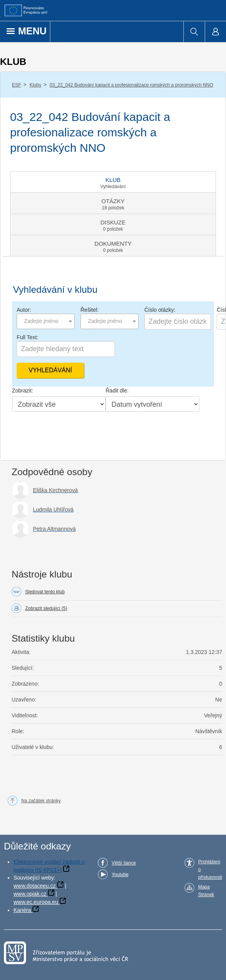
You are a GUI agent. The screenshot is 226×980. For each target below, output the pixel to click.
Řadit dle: (117, 391)
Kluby (35, 85)
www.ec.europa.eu (36, 902)
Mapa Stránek (206, 891)
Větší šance (124, 863)
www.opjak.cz (30, 894)
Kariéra (22, 910)
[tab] (113, 182)
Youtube (120, 875)
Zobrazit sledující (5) (46, 608)
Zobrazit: (22, 391)
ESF (16, 85)
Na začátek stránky (41, 801)
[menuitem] (194, 32)
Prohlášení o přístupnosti (210, 870)
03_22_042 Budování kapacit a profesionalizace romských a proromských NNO (132, 85)
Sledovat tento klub (45, 592)
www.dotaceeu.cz (35, 886)
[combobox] (46, 321)
